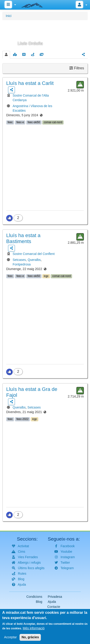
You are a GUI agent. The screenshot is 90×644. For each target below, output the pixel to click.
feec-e (20, 122)
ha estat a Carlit (30, 83)
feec (10, 122)
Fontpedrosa (22, 264)
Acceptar (10, 640)
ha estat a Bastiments (23, 238)
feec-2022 (22, 419)
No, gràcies (30, 640)
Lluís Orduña (30, 43)
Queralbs (34, 260)
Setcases (19, 260)
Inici (9, 16)
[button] (45, 35)
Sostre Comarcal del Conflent (34, 254)
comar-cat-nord (53, 122)
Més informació (34, 631)
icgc (46, 276)
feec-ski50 (34, 122)
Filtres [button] (77, 68)
